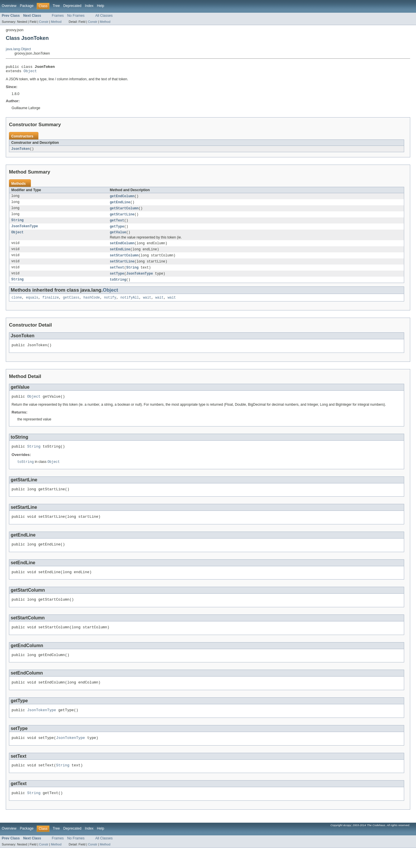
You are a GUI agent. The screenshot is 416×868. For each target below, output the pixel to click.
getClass (71, 304)
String (17, 224)
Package (27, 6)
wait (147, 304)
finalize (51, 304)
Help (101, 6)
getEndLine (120, 205)
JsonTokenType (25, 230)
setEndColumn (122, 248)
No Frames (76, 16)
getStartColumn (124, 211)
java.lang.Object (18, 49)
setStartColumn (124, 260)
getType (117, 230)
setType (117, 280)
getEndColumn (122, 198)
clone (17, 304)
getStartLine (122, 217)
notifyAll (130, 304)
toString (118, 286)
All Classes (104, 16)
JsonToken (21, 151)
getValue (118, 236)
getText (117, 224)
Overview (9, 6)
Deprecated (72, 6)
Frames (58, 16)
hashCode (92, 304)
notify (110, 304)
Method (56, 22)
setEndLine (120, 254)
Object (30, 72)
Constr (44, 22)
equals (32, 304)
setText (117, 273)
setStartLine (122, 267)
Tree (56, 6)
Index (89, 6)
